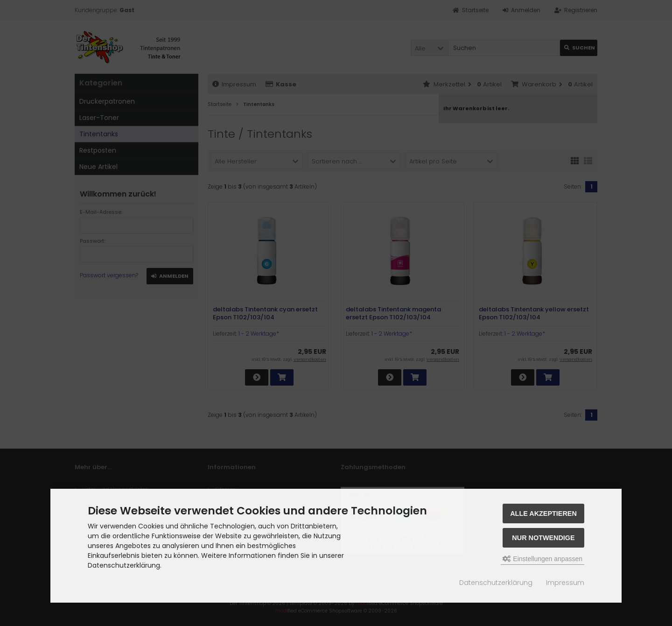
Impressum (565, 583)
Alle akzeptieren (543, 513)
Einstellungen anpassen (542, 559)
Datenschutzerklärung (496, 583)
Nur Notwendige (543, 538)
